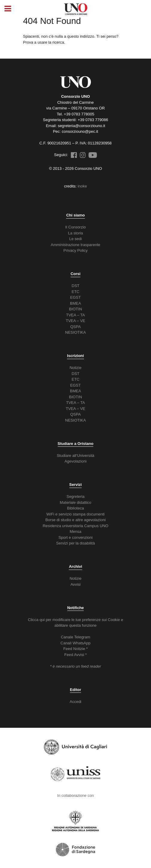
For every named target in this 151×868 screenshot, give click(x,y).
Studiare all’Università (76, 456)
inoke (82, 186)
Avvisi (76, 584)
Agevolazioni (76, 461)
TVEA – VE (75, 321)
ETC (76, 292)
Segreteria (76, 496)
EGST (75, 297)
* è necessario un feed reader (75, 666)
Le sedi (76, 239)
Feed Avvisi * (75, 655)
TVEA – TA (75, 315)
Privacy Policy (75, 250)
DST (76, 286)
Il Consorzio (75, 227)
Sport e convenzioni (75, 537)
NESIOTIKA (75, 332)
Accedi (75, 702)
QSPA (75, 327)
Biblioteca (75, 508)
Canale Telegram (75, 637)
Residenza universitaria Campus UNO (76, 526)
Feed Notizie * (76, 649)
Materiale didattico (76, 502)
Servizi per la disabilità (75, 543)
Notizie (76, 368)
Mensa (75, 531)
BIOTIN (75, 309)
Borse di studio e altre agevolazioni (76, 520)
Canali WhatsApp (75, 643)
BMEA (75, 303)
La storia (76, 233)
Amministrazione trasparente (75, 245)
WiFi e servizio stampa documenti (75, 514)
